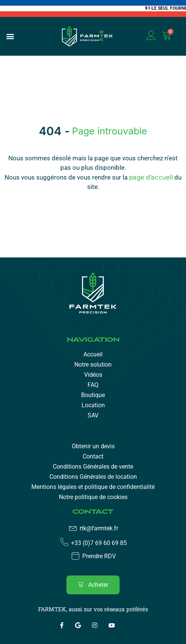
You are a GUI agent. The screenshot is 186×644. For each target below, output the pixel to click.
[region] (93, 582)
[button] (10, 36)
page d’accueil (151, 177)
